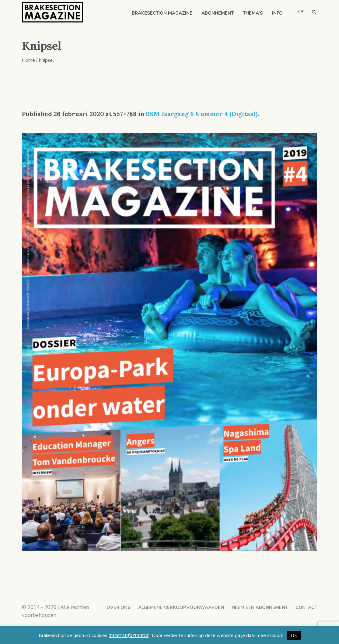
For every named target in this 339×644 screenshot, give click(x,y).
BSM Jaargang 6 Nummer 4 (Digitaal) (202, 114)
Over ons (119, 607)
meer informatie (129, 635)
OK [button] (294, 636)
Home (28, 60)
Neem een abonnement (260, 607)
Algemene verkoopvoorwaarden (181, 607)
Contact (306, 607)
